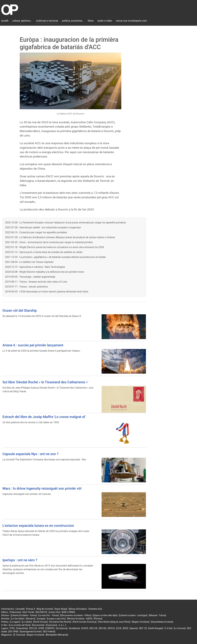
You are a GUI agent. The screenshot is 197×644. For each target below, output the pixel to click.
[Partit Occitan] (41, 622)
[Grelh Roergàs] (156, 628)
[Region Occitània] (141, 622)
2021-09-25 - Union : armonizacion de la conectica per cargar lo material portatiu (49, 242)
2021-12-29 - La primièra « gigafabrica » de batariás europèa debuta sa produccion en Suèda (55, 257)
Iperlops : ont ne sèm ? (20, 560)
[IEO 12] (143, 628)
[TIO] (12, 628)
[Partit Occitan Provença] (84, 622)
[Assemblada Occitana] (162, 622)
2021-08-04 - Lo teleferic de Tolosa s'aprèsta (29, 262)
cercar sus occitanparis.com (131, 21)
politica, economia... (73, 21)
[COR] (41, 628)
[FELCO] (33, 628)
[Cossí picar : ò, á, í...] (56, 625)
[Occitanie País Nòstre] (60, 622)
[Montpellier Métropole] (57, 635)
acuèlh (5, 21)
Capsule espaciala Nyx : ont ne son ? (30, 454)
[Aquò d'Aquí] (61, 609)
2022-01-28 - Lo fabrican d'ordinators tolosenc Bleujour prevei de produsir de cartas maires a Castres (60, 237)
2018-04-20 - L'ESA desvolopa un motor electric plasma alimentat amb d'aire (47, 292)
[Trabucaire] (15, 612)
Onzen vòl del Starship (20, 310)
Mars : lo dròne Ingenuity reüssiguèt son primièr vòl (42, 488)
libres (91, 21)
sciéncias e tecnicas (47, 21)
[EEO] (126, 628)
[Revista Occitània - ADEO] (80, 619)
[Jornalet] (20, 609)
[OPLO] (111, 628)
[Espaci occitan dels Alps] (105, 615)
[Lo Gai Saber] (18, 619)
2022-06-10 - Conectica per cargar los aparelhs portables (36, 232)
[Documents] (38, 625)
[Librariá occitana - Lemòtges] (133, 615)
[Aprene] (134, 628)
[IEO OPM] (13, 632)
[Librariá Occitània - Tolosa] (24, 615)
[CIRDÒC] (50, 628)
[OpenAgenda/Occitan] (31, 632)
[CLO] (119, 628)
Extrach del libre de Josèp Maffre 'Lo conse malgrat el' (44, 417)
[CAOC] (85, 628)
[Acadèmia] (74, 628)
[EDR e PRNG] (68, 612)
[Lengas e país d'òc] (56, 619)
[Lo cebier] (27, 622)
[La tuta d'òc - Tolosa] (48, 615)
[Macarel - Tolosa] (157, 615)
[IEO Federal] (49, 632)
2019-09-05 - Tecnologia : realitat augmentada (30, 277)
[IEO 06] (103, 628)
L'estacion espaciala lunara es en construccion (38, 526)
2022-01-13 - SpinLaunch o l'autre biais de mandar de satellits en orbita (44, 252)
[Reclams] (31, 619)
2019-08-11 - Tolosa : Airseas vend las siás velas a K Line (36, 282)
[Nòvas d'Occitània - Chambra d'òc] (85, 609)
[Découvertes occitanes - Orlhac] (76, 615)
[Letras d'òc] (54, 612)
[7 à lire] (168, 628)
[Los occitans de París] (20, 625)
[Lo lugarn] (15, 622)
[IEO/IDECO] (41, 612)
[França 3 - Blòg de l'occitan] (40, 609)
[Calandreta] (22, 628)
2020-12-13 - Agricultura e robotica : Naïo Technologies (35, 267)
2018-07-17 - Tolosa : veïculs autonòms (26, 287)
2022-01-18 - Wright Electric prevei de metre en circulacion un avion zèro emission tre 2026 (55, 247)
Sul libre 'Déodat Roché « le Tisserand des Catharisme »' (45, 382)
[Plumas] (98, 619)
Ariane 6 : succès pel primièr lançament (33, 345)
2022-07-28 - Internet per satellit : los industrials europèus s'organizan (43, 227)
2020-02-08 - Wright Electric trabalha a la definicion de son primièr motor (45, 272)
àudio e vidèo (105, 21)
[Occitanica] (61, 628)
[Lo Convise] (180, 628)
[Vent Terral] (28, 612)
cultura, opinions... (22, 21)
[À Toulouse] (19, 635)
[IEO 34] (94, 628)
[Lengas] (41, 619)
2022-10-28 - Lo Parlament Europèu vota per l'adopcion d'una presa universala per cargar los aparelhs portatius (66, 223)
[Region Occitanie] (35, 635)
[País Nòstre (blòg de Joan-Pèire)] (114, 622)
